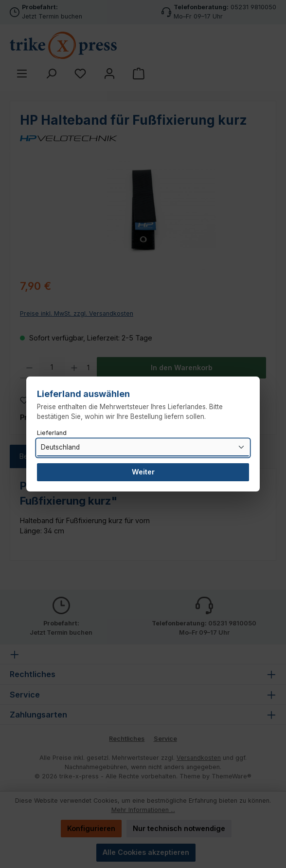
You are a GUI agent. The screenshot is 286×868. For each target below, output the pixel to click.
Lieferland (52, 433)
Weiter (143, 472)
